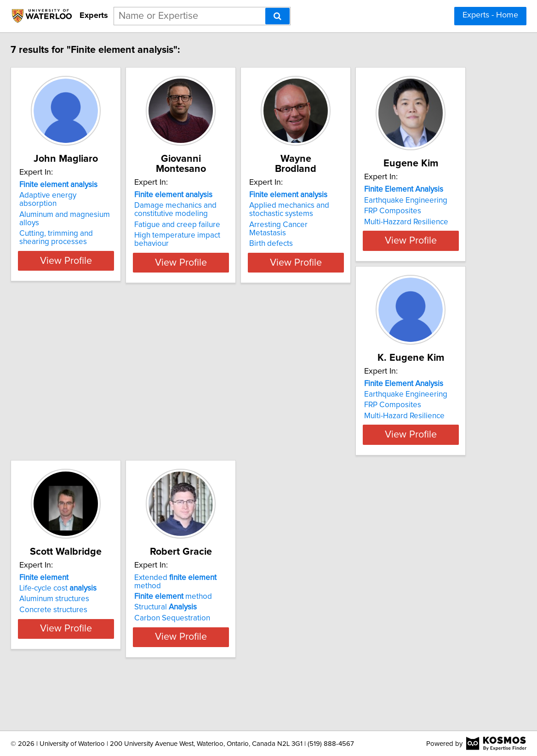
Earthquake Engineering (112, 416)
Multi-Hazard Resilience (249, 432)
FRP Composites (99, 426)
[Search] (277, 16)
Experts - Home (490, 15)
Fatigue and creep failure (251, 215)
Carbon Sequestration (108, 648)
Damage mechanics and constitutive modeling (249, 199)
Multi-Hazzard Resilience (112, 438)
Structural (102, 637)
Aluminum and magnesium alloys (126, 206)
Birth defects (368, 225)
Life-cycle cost (385, 411)
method (109, 626)
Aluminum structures (381, 422)
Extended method (126, 616)
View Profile (129, 252)
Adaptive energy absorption (118, 195)
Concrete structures (380, 432)
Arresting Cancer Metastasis (395, 215)
